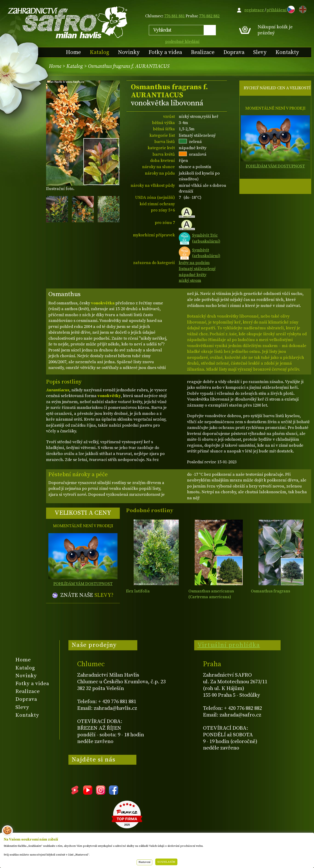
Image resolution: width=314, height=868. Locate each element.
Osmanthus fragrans (270, 591)
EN (302, 9)
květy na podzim (194, 263)
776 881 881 (175, 16)
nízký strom (190, 281)
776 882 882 (209, 16)
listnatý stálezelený (197, 269)
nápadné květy (193, 275)
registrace (254, 10)
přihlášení (277, 10)
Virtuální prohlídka (229, 645)
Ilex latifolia (138, 591)
